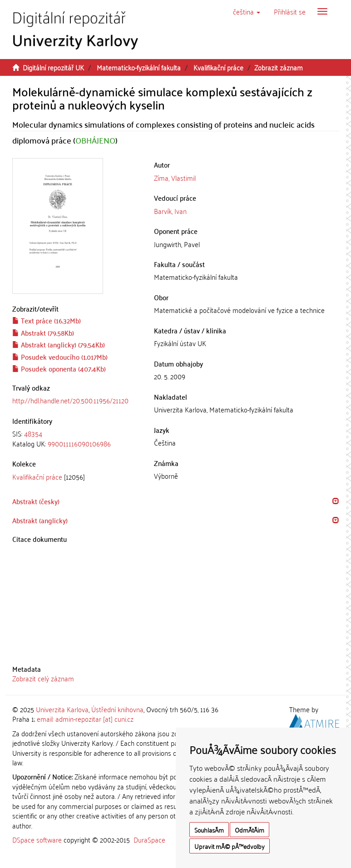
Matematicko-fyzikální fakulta (139, 67)
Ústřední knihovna (117, 709)
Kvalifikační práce (218, 67)
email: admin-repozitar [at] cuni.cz (85, 719)
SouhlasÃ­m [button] (209, 830)
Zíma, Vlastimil (175, 178)
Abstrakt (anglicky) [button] (40, 520)
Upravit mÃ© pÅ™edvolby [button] (230, 846)
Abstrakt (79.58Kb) (43, 332)
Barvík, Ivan (170, 211)
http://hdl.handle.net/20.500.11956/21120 (70, 400)
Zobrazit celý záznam (43, 678)
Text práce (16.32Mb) (47, 320)
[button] (247, 11)
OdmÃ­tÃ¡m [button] (250, 830)
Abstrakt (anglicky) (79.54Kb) (59, 344)
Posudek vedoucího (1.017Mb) (60, 357)
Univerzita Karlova (62, 709)
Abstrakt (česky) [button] (36, 501)
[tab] (77, 439)
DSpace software (37, 839)
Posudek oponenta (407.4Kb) (59, 368)
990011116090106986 (79, 443)
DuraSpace (149, 839)
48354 (33, 433)
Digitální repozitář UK (53, 67)
